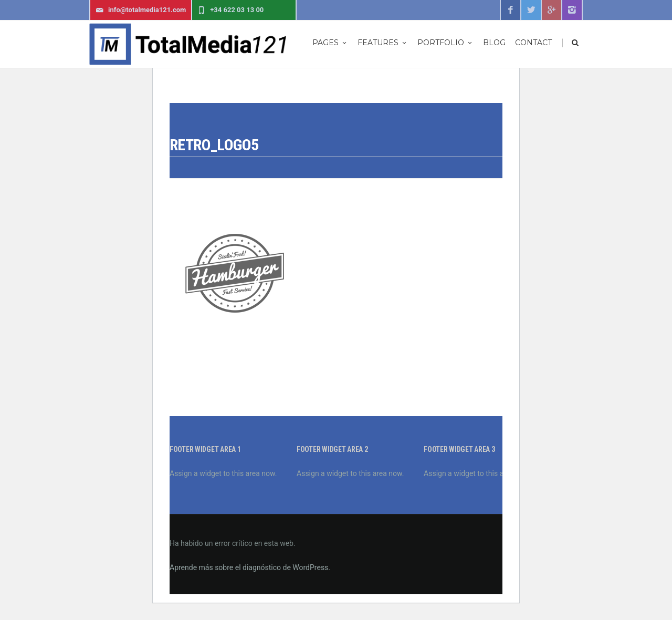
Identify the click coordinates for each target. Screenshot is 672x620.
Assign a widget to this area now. (223, 473)
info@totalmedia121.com (141, 10)
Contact (533, 43)
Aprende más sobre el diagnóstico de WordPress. (250, 567)
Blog (494, 43)
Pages (330, 43)
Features (383, 43)
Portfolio (445, 43)
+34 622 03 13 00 (230, 10)
